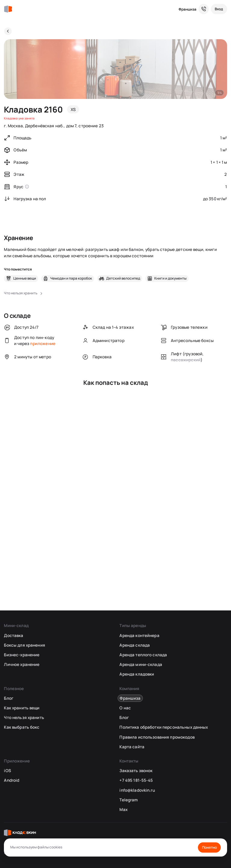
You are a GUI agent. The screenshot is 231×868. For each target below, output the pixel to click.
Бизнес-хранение (22, 655)
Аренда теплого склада (143, 655)
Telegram (129, 800)
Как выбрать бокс (22, 727)
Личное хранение (22, 664)
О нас (125, 708)
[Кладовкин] (8, 9)
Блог (9, 698)
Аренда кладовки (137, 674)
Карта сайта (132, 747)
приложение (43, 344)
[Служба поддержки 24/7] (204, 9)
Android (12, 780)
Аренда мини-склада (141, 664)
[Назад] (8, 31)
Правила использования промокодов (157, 737)
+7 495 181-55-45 (136, 780)
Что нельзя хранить (24, 718)
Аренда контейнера (139, 635)
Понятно (209, 847)
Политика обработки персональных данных (164, 727)
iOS (7, 771)
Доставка (14, 635)
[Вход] (219, 9)
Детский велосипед (123, 278)
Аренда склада (135, 645)
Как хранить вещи (22, 708)
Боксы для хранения (24, 645)
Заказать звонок (136, 771)
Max (123, 809)
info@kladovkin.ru (137, 790)
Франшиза (188, 9)
